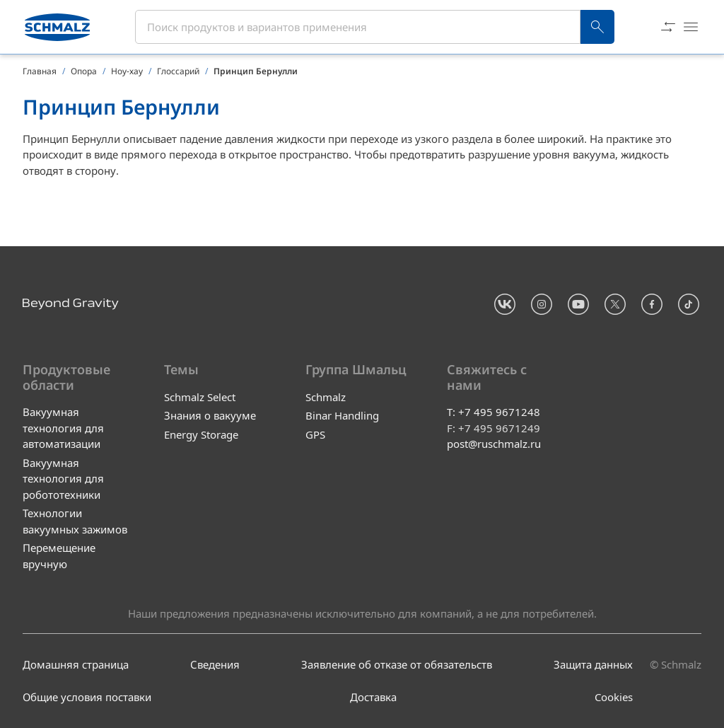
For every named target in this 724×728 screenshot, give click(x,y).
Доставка (373, 698)
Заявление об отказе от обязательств (397, 664)
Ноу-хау (127, 71)
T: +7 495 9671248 (494, 412)
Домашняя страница (76, 664)
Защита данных (593, 664)
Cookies (614, 698)
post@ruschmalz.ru (494, 444)
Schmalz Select (200, 397)
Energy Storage (201, 434)
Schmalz (326, 397)
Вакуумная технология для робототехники (63, 479)
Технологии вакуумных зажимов (75, 522)
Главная (40, 71)
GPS (315, 434)
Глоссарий (178, 71)
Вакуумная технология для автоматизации (63, 428)
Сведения (215, 664)
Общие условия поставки (87, 698)
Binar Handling (342, 415)
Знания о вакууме (210, 415)
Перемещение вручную (59, 556)
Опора (84, 71)
